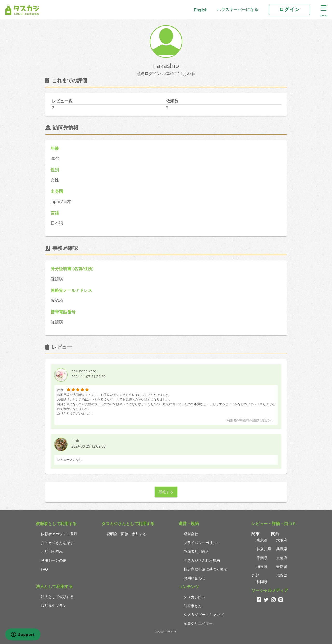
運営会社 (191, 534)
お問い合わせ (195, 578)
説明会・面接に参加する (127, 534)
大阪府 (282, 540)
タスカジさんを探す (57, 543)
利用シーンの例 (54, 560)
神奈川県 (264, 549)
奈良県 (282, 567)
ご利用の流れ (52, 551)
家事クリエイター (198, 623)
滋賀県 (282, 575)
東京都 (262, 540)
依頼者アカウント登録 (59, 534)
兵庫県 (282, 549)
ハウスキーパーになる (238, 9)
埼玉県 (262, 567)
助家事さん (193, 606)
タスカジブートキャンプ (204, 615)
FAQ (44, 569)
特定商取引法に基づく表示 (205, 569)
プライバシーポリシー (202, 543)
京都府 (282, 558)
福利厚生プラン (54, 605)
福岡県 (262, 582)
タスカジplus (194, 597)
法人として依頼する (57, 597)
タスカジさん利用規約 (202, 560)
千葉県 (262, 558)
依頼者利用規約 (196, 551)
